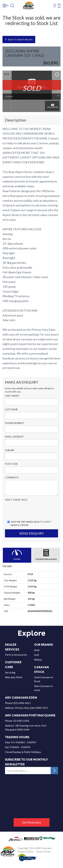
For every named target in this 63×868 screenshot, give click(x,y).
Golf (37, 655)
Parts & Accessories (16, 655)
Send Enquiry (32, 533)
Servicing (10, 672)
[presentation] (30, 511)
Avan (37, 650)
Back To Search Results (19, 39)
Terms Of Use (43, 852)
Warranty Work (14, 677)
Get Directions (32, 822)
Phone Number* (15, 423)
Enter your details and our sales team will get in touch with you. (29, 390)
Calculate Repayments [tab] (46, 559)
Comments (12, 477)
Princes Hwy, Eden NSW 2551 (32, 708)
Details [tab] (17, 559)
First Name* (12, 396)
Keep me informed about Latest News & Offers (29, 523)
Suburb (10, 450)
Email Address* (15, 437)
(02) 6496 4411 (22, 703)
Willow (38, 660)
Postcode (11, 464)
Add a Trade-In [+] (16, 500)
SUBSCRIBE (54, 771)
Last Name (11, 409)
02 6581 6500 (21, 721)
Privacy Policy (25, 852)
